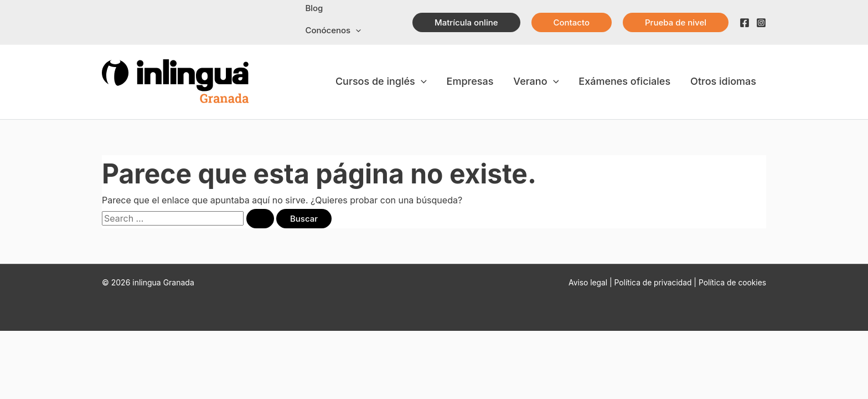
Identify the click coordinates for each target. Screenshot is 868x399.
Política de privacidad (652, 282)
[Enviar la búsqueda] (260, 219)
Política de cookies (732, 282)
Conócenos (333, 30)
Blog (314, 8)
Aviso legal (585, 282)
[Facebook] (745, 23)
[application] (356, 30)
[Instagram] (761, 23)
